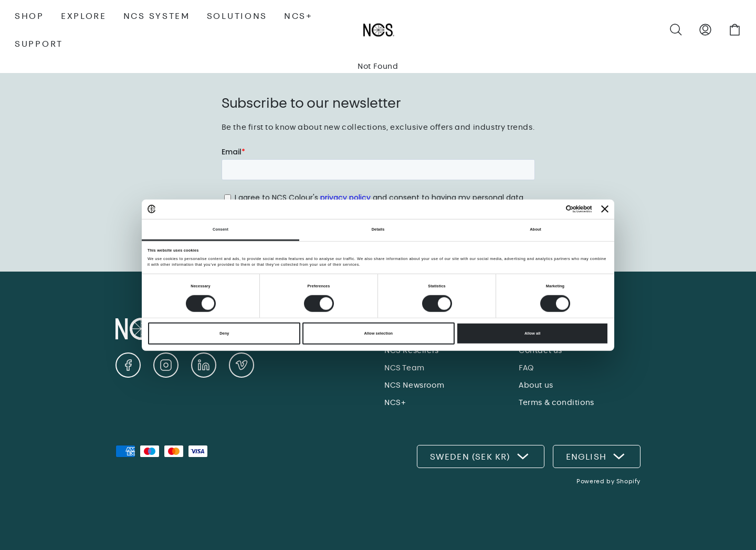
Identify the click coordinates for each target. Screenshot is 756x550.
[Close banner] (605, 209)
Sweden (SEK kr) (481, 456)
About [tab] (535, 229)
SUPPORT (39, 44)
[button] (676, 30)
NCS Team (405, 368)
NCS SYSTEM (157, 16)
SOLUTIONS (237, 16)
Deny (224, 333)
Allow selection (378, 333)
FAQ (526, 368)
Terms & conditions (556, 402)
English (597, 456)
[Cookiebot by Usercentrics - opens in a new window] (546, 209)
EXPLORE (84, 16)
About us (536, 385)
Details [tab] (378, 229)
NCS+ (298, 16)
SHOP (29, 16)
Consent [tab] (220, 229)
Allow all (532, 333)
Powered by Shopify (608, 481)
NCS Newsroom (414, 385)
